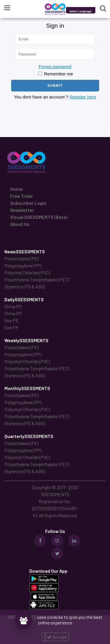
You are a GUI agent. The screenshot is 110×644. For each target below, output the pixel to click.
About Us (20, 224)
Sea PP (11, 327)
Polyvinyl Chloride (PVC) (27, 272)
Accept (57, 637)
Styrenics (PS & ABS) (25, 286)
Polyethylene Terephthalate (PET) (37, 279)
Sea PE (11, 320)
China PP (13, 313)
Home (16, 189)
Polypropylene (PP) (23, 265)
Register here (83, 97)
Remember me (56, 74)
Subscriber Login (28, 203)
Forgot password (55, 66)
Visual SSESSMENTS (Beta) (39, 217)
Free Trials (22, 196)
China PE (13, 306)
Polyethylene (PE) (21, 258)
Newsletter (22, 210)
